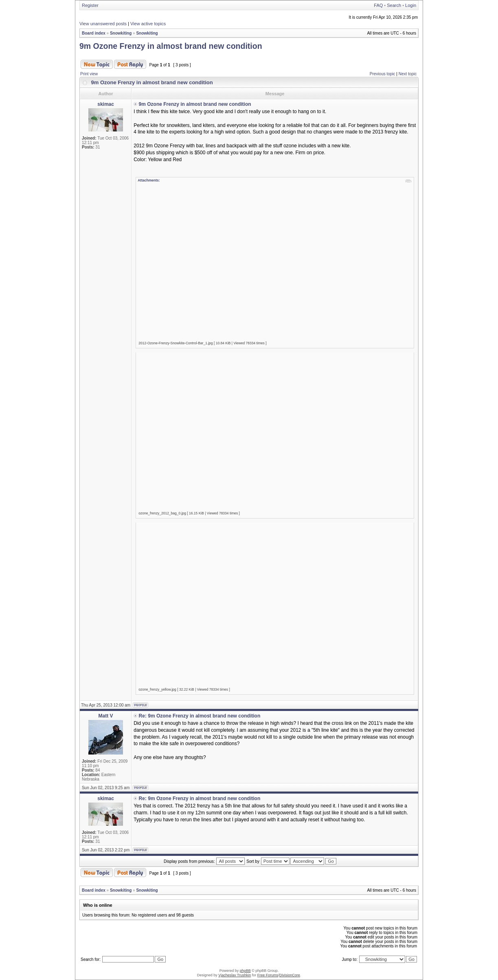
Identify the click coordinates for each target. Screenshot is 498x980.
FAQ (378, 5)
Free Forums (268, 975)
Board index (94, 33)
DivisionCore (290, 975)
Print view (89, 74)
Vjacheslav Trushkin (235, 975)
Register (90, 5)
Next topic (408, 74)
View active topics (148, 24)
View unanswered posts (103, 24)
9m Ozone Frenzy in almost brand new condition (171, 46)
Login (411, 5)
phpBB (245, 971)
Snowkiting (121, 33)
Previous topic (383, 74)
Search (394, 5)
